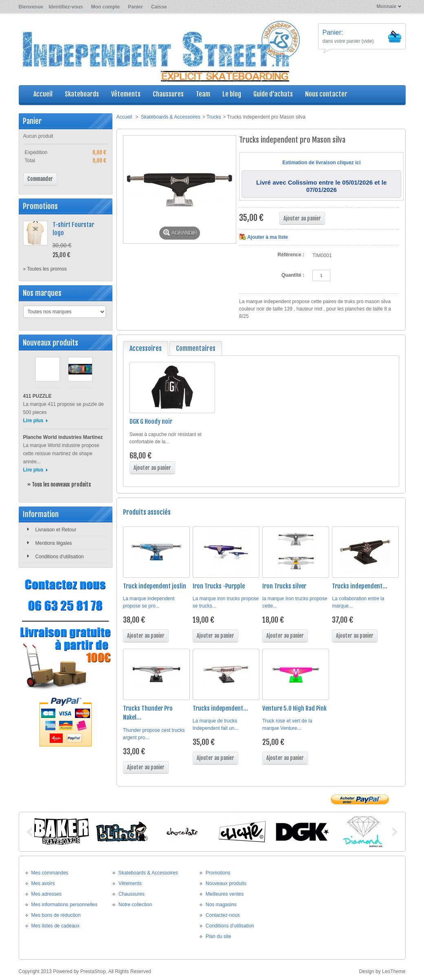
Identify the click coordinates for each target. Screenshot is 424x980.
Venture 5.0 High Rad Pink (294, 708)
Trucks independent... (360, 586)
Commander (40, 179)
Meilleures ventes (225, 894)
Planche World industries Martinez (63, 437)
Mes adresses (47, 894)
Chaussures (132, 894)
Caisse (159, 7)
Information (41, 514)
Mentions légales (54, 543)
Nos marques (42, 293)
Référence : (291, 255)
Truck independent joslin (155, 586)
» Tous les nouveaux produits (59, 484)
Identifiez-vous (66, 7)
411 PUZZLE (37, 396)
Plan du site (219, 936)
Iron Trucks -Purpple (219, 586)
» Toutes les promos (45, 269)
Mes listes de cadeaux (56, 926)
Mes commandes (50, 873)
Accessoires (146, 348)
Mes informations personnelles (65, 905)
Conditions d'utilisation (60, 557)
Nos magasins (221, 905)
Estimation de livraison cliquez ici (321, 163)
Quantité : (293, 275)
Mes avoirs (43, 883)
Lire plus (33, 421)
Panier (135, 7)
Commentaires (196, 348)
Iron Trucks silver (284, 586)
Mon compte (106, 7)
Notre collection (135, 905)
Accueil (124, 117)
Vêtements (130, 883)
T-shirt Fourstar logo (73, 229)
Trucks (214, 117)
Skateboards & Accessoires (171, 117)
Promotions (40, 206)
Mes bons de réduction (56, 915)
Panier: (333, 32)
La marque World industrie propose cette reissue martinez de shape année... (61, 454)
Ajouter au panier (152, 468)
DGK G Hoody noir (151, 422)
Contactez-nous (223, 915)
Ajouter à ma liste (268, 237)
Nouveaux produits (51, 343)
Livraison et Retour (56, 530)
